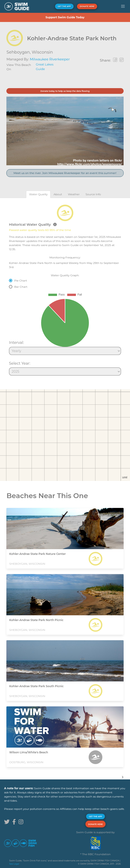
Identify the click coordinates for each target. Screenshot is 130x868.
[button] (123, 6)
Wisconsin (42, 52)
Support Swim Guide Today (65, 17)
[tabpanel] (65, 288)
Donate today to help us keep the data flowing (65, 91)
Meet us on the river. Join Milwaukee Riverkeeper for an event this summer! (65, 173)
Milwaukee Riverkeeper (50, 59)
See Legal (14, 864)
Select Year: (20, 363)
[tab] (38, 194)
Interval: (16, 342)
